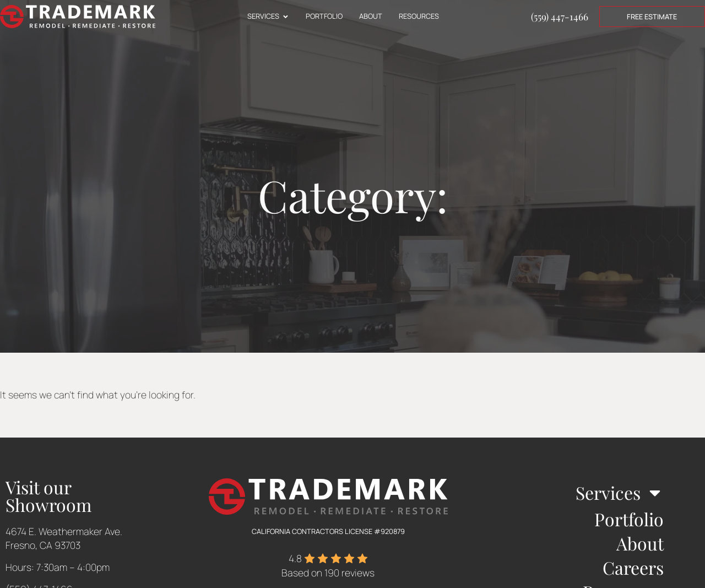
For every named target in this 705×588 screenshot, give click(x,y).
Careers (633, 567)
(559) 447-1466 (560, 16)
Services (620, 493)
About (640, 543)
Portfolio (629, 519)
